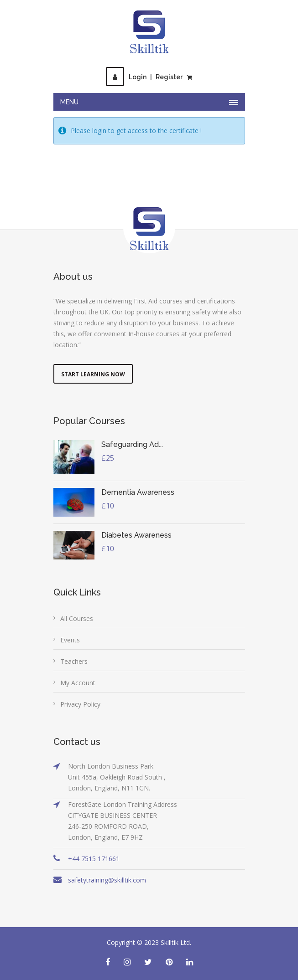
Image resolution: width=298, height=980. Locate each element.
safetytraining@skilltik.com (107, 880)
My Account (78, 683)
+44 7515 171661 (94, 859)
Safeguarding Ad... (132, 444)
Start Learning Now (93, 374)
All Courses (77, 618)
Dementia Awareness (138, 492)
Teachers (74, 661)
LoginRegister (144, 77)
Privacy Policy (80, 704)
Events (70, 640)
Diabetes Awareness (136, 535)
